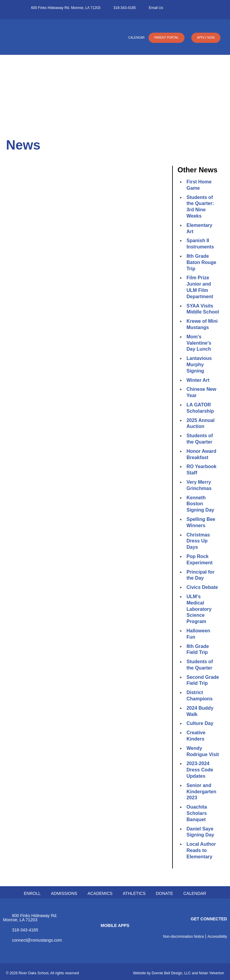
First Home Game (199, 185)
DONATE (164, 893)
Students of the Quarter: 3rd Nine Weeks (200, 207)
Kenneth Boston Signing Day (200, 504)
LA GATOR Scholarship (200, 408)
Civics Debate (202, 587)
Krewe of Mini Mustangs (202, 324)
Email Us (156, 8)
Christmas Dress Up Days (198, 541)
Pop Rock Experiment (200, 560)
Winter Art (198, 380)
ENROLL (32, 893)
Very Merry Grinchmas (199, 485)
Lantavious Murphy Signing (199, 365)
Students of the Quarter (200, 439)
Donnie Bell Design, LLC (171, 973)
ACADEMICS (100, 893)
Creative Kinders (196, 736)
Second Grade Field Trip (203, 680)
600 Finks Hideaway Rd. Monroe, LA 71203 (66, 8)
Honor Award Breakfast (202, 454)
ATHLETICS (134, 893)
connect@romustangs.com (37, 940)
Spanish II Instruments (200, 244)
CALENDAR (136, 38)
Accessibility (217, 937)
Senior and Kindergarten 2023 (202, 792)
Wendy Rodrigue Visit (203, 751)
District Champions (200, 696)
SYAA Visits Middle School (203, 309)
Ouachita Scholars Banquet (197, 813)
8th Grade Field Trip (198, 649)
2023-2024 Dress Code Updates (200, 770)
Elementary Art (199, 228)
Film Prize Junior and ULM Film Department (200, 287)
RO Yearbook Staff (202, 470)
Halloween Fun (198, 634)
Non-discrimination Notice (183, 937)
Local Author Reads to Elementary (201, 850)
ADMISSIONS (64, 893)
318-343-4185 (125, 8)
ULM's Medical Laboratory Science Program (199, 609)
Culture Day (200, 723)
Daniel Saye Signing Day (200, 832)
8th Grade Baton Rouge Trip (202, 262)
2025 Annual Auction (201, 423)
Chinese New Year (202, 392)
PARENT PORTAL (166, 38)
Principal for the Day (201, 575)
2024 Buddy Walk (200, 711)
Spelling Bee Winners (201, 522)
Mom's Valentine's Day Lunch (199, 343)
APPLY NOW (206, 38)
